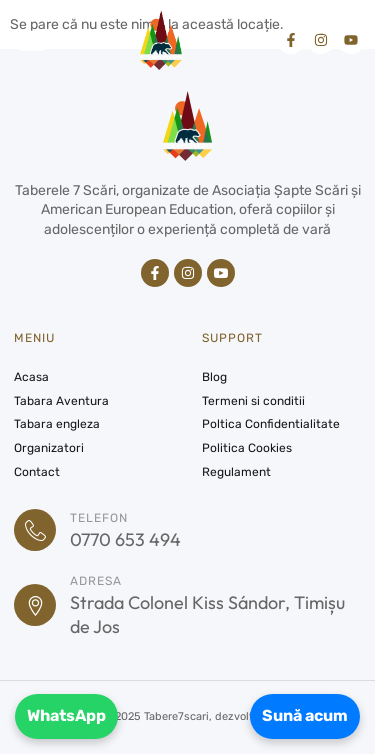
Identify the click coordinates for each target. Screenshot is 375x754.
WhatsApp (66, 715)
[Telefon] (35, 530)
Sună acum (305, 715)
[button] (32, 40)
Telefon (99, 518)
